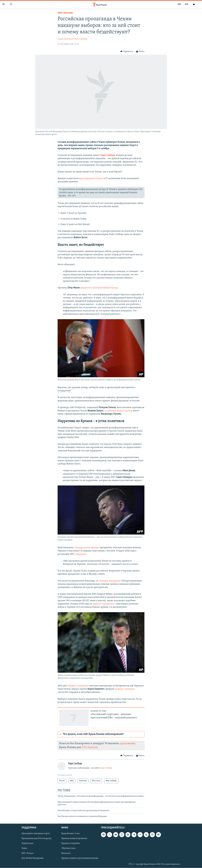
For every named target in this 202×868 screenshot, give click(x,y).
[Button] (126, 52)
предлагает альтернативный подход (99, 288)
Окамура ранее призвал (87, 548)
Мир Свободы (65, 13)
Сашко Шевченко (66, 39)
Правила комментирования (74, 839)
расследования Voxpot (91, 178)
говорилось (80, 554)
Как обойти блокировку (33, 858)
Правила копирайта (71, 843)
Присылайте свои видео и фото (36, 834)
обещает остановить (78, 686)
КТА (187, 4)
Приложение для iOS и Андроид (37, 839)
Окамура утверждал (109, 581)
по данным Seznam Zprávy (118, 411)
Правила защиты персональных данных (80, 858)
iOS (84, 747)
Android (93, 747)
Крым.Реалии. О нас (71, 834)
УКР (179, 4)
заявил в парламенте (103, 604)
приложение (128, 743)
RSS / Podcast (28, 853)
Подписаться (27, 843)
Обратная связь (68, 848)
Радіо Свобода (81, 39)
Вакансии (66, 853)
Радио (24, 848)
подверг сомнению (125, 689)
